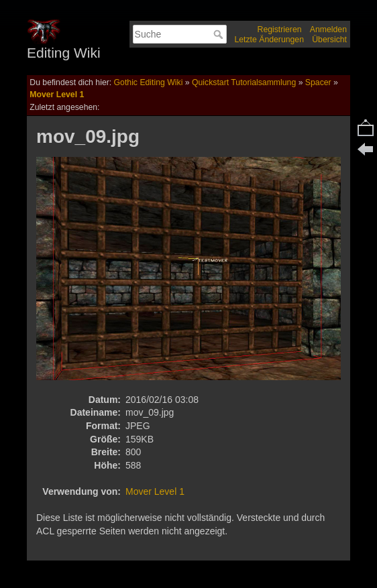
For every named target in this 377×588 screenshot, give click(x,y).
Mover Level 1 (57, 95)
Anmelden (328, 30)
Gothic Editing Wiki (149, 82)
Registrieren (280, 30)
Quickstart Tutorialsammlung (244, 82)
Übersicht (329, 40)
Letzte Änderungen (269, 40)
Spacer (318, 82)
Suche (220, 34)
